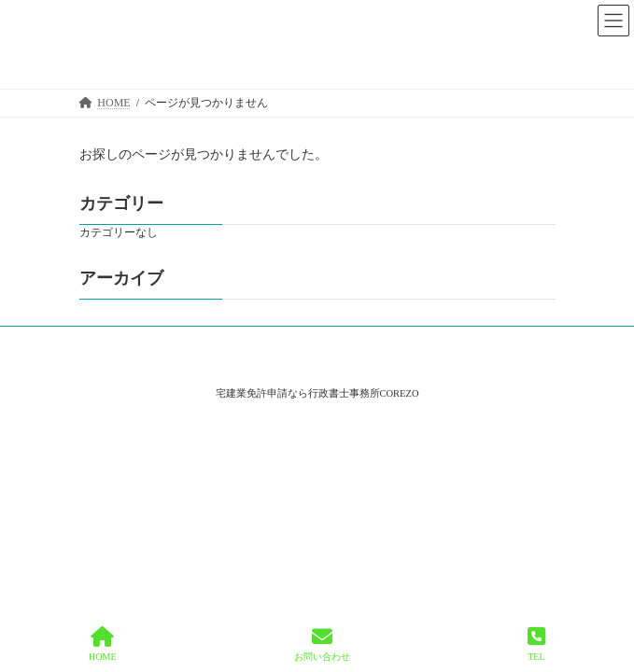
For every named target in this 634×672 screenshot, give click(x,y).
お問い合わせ (322, 644)
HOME (102, 644)
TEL (536, 644)
